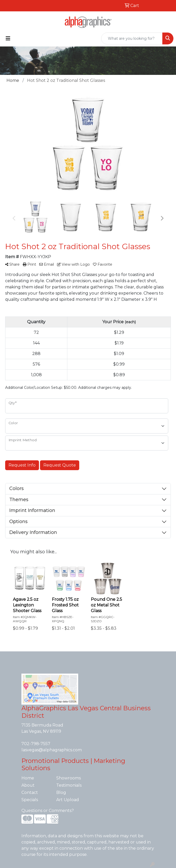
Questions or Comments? (48, 811)
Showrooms (69, 778)
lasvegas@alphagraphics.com (52, 750)
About (28, 785)
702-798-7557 (36, 744)
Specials (30, 800)
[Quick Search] (132, 38)
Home (28, 778)
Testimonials (69, 785)
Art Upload (68, 800)
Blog (61, 792)
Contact (30, 792)
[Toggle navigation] (8, 38)
